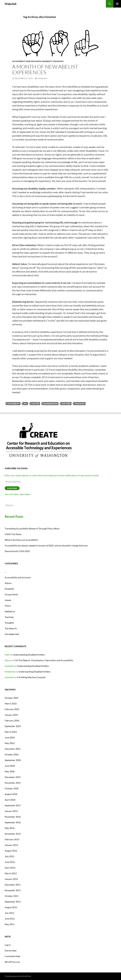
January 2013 (11, 845)
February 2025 (12, 709)
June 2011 (10, 919)
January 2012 (11, 879)
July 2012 (9, 856)
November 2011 (13, 890)
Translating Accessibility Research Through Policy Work (32, 529)
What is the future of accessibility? (22, 540)
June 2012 (10, 862)
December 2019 (13, 777)
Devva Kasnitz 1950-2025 (17, 551)
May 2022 (10, 743)
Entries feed (11, 951)
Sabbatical (10, 611)
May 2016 (10, 828)
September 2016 (13, 822)
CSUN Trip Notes (13, 534)
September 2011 (13, 902)
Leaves (8, 600)
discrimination (50, 404)
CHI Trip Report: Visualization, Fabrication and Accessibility (44, 660)
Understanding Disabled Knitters (29, 655)
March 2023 (11, 732)
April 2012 (10, 868)
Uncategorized (12, 634)
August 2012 (11, 851)
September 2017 (13, 805)
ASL (25, 404)
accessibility (13, 404)
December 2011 (13, 885)
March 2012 (11, 873)
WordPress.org (12, 962)
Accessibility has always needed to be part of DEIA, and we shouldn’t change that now (46, 546)
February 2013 (12, 839)
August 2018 (11, 794)
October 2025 (12, 698)
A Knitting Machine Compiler (31, 677)
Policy (8, 606)
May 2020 (10, 771)
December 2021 (13, 749)
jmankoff (42, 78)
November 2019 (13, 783)
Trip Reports (11, 628)
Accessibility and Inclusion (27, 61)
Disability (47, 61)
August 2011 (11, 907)
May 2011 (10, 924)
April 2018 (10, 800)
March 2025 (11, 704)
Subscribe (12, 488)
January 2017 (11, 811)
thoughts (80, 404)
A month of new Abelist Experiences (45, 69)
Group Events (11, 594)
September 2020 (13, 760)
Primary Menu (117, 4)
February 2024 (12, 720)
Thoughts (58, 61)
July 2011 (9, 913)
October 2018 (12, 788)
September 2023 (13, 726)
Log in (8, 945)
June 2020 (10, 766)
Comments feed (12, 956)
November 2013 (13, 834)
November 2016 (13, 817)
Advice (8, 583)
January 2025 (11, 715)
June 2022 (10, 737)
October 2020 (12, 754)
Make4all (11, 4)
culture (35, 404)
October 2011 (12, 896)
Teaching (9, 617)
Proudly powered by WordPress (18, 976)
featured (66, 404)
